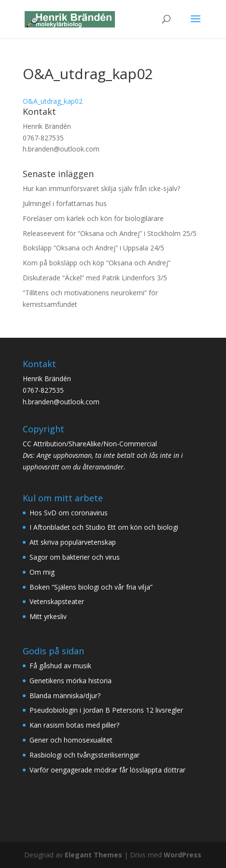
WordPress (183, 855)
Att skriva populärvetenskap (73, 542)
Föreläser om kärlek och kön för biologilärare (93, 218)
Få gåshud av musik (60, 666)
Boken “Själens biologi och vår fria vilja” (91, 587)
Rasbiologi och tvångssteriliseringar (85, 755)
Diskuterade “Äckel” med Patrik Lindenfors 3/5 (95, 278)
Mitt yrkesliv (48, 616)
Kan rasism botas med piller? (74, 725)
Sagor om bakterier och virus (75, 557)
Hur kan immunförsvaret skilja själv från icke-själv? (101, 188)
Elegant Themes (93, 855)
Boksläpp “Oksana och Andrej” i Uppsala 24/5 (93, 248)
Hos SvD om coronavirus (69, 513)
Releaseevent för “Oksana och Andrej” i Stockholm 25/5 (110, 233)
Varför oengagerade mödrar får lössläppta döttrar (107, 770)
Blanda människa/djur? (65, 696)
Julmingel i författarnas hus (65, 203)
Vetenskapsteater (57, 601)
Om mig (42, 572)
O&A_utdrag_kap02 (53, 101)
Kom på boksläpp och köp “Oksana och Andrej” (97, 263)
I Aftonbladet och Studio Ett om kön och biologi (104, 527)
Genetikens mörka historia (71, 681)
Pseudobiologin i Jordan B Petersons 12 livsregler (106, 710)
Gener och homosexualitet (71, 740)
